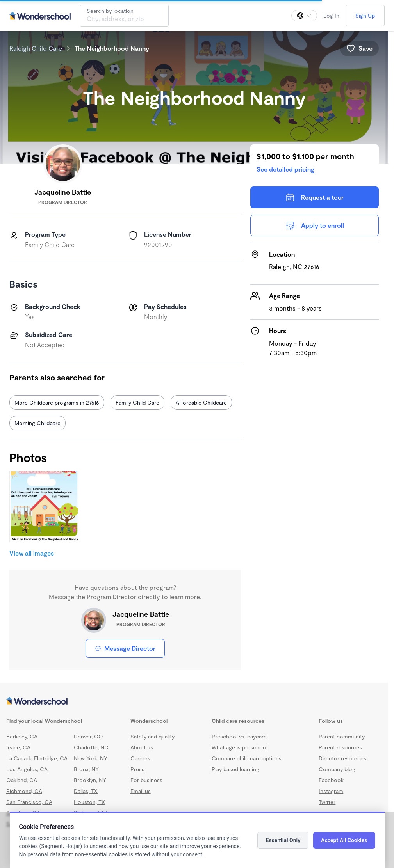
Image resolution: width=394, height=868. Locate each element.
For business (146, 780)
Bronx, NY (86, 769)
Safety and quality (152, 736)
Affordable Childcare (201, 402)
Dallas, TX (86, 791)
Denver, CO (88, 736)
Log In (331, 15)
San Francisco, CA (29, 802)
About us (142, 747)
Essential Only (283, 840)
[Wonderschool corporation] (194, 701)
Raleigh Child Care (36, 48)
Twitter (327, 802)
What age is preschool (240, 747)
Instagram (331, 791)
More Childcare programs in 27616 (57, 402)
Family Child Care (137, 402)
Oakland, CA (22, 780)
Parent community (342, 736)
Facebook (331, 780)
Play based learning (235, 769)
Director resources (342, 758)
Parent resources (340, 747)
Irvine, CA (18, 747)
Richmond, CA (24, 791)
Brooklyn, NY (90, 780)
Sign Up (365, 15)
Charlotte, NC (91, 747)
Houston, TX (89, 802)
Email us (141, 791)
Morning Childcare (37, 423)
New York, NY (91, 758)
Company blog (337, 769)
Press (137, 769)
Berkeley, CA (22, 736)
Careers (140, 758)
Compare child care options (247, 758)
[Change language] (304, 16)
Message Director (125, 648)
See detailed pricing (285, 169)
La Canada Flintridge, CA (37, 758)
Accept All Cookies (344, 840)
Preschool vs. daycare (239, 736)
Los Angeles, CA (27, 769)
